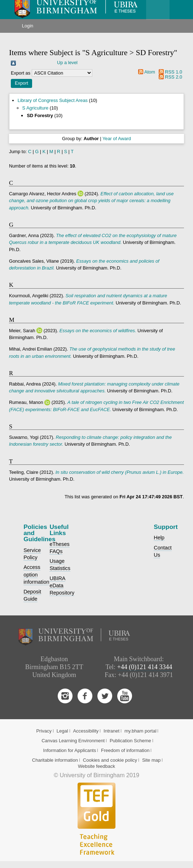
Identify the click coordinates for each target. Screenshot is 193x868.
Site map (151, 760)
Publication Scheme (130, 741)
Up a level (67, 63)
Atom (150, 72)
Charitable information (55, 760)
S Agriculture (36, 108)
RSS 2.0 (174, 77)
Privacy (44, 731)
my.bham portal (141, 731)
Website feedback (96, 766)
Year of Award (117, 139)
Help (159, 538)
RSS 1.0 (174, 72)
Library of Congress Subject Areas (53, 100)
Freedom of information (125, 750)
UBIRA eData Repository (62, 586)
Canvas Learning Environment (73, 741)
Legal (62, 731)
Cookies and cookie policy (110, 760)
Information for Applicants (70, 750)
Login (28, 26)
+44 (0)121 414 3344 (145, 667)
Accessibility (86, 731)
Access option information (36, 574)
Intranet (111, 731)
